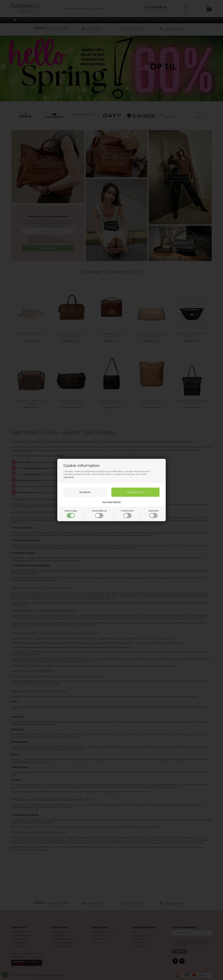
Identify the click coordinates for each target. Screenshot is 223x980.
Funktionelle (127, 514)
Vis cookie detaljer (112, 502)
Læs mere (69, 477)
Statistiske (153, 514)
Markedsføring (99, 514)
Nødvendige (71, 514)
